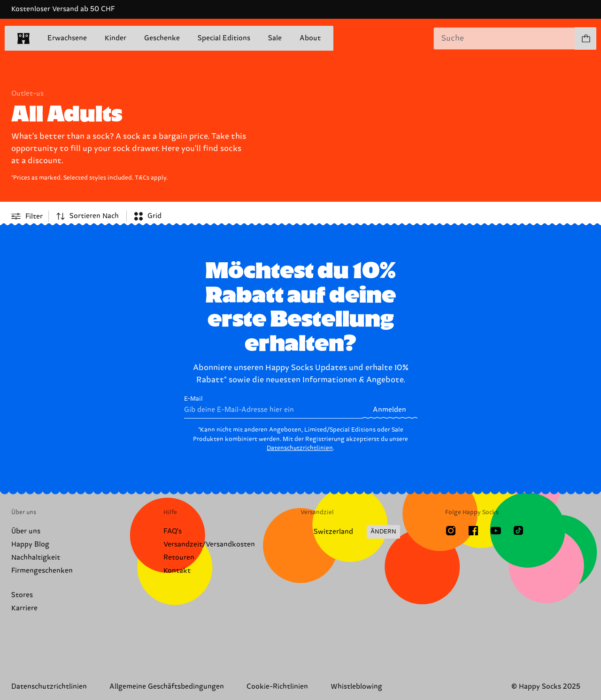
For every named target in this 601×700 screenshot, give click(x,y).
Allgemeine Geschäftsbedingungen (167, 687)
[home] (23, 38)
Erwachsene (67, 38)
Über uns (26, 531)
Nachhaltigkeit (36, 558)
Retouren (179, 558)
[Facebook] (473, 531)
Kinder (116, 38)
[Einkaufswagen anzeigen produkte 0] (586, 38)
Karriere (24, 608)
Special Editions (224, 38)
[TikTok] (518, 531)
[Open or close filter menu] (27, 216)
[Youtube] (496, 531)
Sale (275, 39)
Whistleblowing (356, 687)
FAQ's (173, 531)
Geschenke (162, 38)
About (310, 38)
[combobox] (504, 38)
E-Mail (273, 407)
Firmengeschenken (42, 571)
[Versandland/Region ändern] (350, 532)
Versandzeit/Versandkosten (209, 544)
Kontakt (177, 571)
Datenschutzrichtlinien (300, 448)
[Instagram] (451, 531)
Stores (22, 595)
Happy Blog (30, 544)
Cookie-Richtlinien (277, 687)
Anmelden (389, 410)
